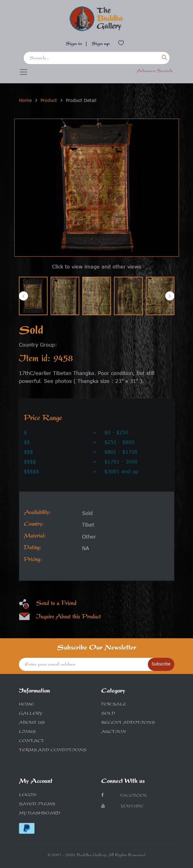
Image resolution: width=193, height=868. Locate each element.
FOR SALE (114, 705)
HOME (27, 705)
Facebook (124, 796)
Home (25, 100)
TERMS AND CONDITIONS (53, 751)
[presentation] (23, 296)
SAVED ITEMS (37, 805)
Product (49, 100)
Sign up (101, 44)
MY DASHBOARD (40, 814)
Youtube (122, 806)
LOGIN (28, 795)
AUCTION (114, 732)
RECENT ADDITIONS (128, 723)
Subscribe (161, 664)
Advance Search (155, 71)
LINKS (27, 732)
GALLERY (31, 714)
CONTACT (32, 741)
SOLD (108, 714)
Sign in (74, 44)
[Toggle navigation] (23, 72)
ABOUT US (32, 723)
